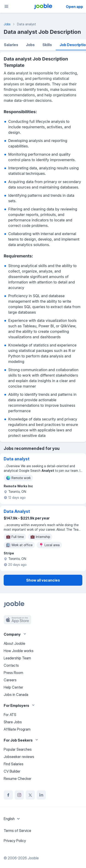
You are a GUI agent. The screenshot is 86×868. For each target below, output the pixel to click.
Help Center (13, 687)
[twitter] (30, 795)
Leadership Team (17, 658)
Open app (74, 7)
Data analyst (17, 459)
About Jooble (14, 643)
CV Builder (12, 771)
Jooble (33, 858)
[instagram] (19, 795)
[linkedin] (41, 795)
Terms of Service (17, 831)
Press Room (13, 673)
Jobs (30, 45)
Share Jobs (13, 722)
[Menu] (6, 6)
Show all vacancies (43, 580)
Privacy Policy (15, 841)
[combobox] (12, 819)
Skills (47, 45)
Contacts (11, 665)
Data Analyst (17, 511)
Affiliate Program (17, 729)
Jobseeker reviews (19, 757)
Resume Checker (18, 779)
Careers (10, 680)
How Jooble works (19, 651)
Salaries (11, 45)
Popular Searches (18, 749)
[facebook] (8, 795)
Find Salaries (14, 764)
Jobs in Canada (16, 695)
